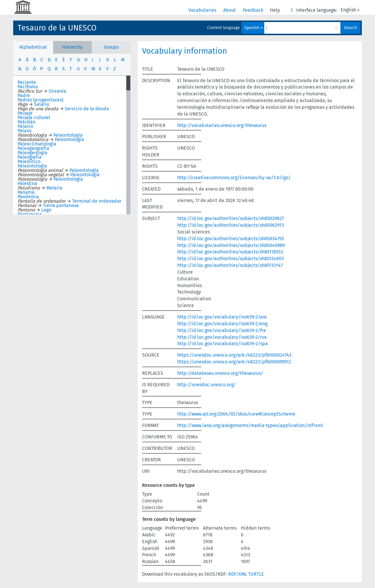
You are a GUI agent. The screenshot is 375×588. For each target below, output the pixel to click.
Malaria (54, 188)
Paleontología (68, 135)
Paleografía (30, 157)
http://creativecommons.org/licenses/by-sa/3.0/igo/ (234, 178)
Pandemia (28, 197)
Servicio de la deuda (87, 109)
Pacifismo (28, 87)
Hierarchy (72, 47)
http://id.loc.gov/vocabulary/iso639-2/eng (222, 324)
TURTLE (256, 574)
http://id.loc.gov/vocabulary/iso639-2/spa (223, 344)
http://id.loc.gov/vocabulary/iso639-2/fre (222, 330)
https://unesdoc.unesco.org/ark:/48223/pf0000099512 (234, 362)
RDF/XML (238, 574)
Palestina (27, 183)
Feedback (254, 10)
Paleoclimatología (37, 144)
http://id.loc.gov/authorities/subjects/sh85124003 (231, 259)
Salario (42, 104)
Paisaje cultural (34, 117)
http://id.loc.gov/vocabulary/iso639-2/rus (222, 337)
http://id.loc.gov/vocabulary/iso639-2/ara (222, 317)
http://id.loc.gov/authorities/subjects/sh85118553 (230, 252)
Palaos (24, 131)
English (350, 10)
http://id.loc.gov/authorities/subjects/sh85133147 (230, 265)
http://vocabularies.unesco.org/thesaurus (222, 125)
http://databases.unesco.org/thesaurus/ (220, 373)
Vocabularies (203, 10)
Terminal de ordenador (97, 201)
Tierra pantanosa (61, 205)
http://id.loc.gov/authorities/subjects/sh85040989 (231, 245)
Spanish (254, 28)
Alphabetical (33, 47)
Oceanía (57, 91)
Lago (46, 210)
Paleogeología (33, 153)
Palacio (25, 126)
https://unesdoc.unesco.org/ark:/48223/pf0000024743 (234, 355)
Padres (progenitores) (40, 100)
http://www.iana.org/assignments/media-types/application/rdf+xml (250, 425)
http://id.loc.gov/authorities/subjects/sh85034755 (231, 239)
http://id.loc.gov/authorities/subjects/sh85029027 (231, 218)
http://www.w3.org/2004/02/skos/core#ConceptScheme (236, 414)
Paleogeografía (33, 148)
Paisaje (25, 113)
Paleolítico (29, 161)
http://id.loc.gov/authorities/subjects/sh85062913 (231, 225)
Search (350, 28)
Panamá (26, 192)
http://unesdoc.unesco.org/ (207, 385)
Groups (111, 47)
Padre (24, 95)
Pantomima (30, 214)
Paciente (27, 82)
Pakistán (27, 122)
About (230, 10)
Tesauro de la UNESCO (57, 28)
